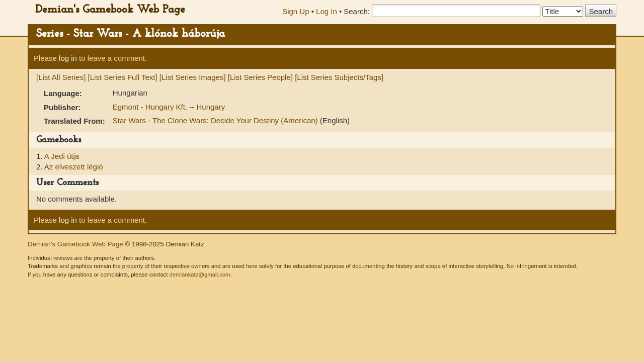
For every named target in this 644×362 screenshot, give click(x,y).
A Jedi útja (62, 156)
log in (68, 58)
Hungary (211, 107)
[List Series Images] (193, 77)
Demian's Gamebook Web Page (110, 10)
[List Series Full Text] (123, 77)
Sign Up (296, 11)
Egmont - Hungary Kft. (151, 107)
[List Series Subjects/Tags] (339, 77)
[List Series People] (260, 77)
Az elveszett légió (74, 167)
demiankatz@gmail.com (199, 275)
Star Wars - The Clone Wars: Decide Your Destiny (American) (216, 120)
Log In (327, 11)
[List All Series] (61, 77)
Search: (357, 11)
